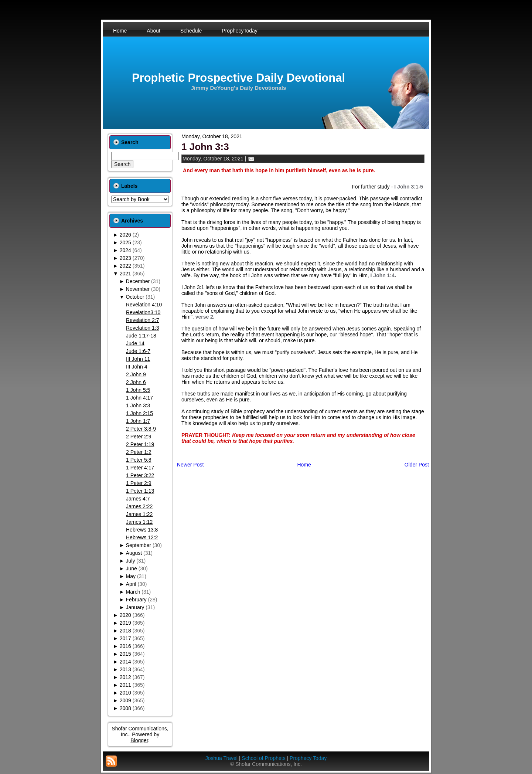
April (131, 584)
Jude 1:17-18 (141, 336)
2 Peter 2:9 (139, 437)
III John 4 (137, 367)
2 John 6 (136, 382)
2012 (125, 677)
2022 (125, 266)
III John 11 (138, 359)
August (134, 553)
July (131, 561)
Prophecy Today (308, 758)
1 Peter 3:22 (140, 475)
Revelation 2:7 (143, 320)
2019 (125, 623)
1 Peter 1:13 (140, 491)
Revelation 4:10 (144, 305)
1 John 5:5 (138, 390)
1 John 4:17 (139, 398)
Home (304, 465)
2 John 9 (136, 374)
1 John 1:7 (138, 421)
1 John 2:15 (139, 413)
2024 (125, 250)
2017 (125, 638)
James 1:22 (139, 514)
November (138, 289)
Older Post (417, 465)
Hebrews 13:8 (142, 530)
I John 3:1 (193, 287)
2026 (125, 235)
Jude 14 (135, 343)
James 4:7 (138, 499)
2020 (125, 615)
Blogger (139, 740)
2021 (125, 274)
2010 (125, 693)
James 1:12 (139, 522)
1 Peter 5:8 (139, 460)
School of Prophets (263, 758)
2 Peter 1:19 (140, 444)
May (131, 576)
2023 (125, 258)
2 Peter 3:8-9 (141, 429)
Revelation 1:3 (143, 328)
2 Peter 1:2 (139, 452)
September (139, 545)
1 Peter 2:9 (139, 483)
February (136, 600)
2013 (125, 669)
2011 (125, 685)
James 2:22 (139, 506)
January (135, 607)
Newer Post (190, 465)
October (135, 297)
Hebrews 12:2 (142, 537)
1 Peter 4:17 (140, 468)
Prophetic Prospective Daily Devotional (238, 78)
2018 (125, 631)
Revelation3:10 (143, 312)
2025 (125, 242)
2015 (125, 654)
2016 (125, 646)
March (133, 592)
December (138, 281)
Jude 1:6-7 (138, 351)
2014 (125, 662)
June (132, 568)
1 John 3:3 (138, 405)
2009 (125, 700)
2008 (125, 708)
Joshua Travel (221, 758)
